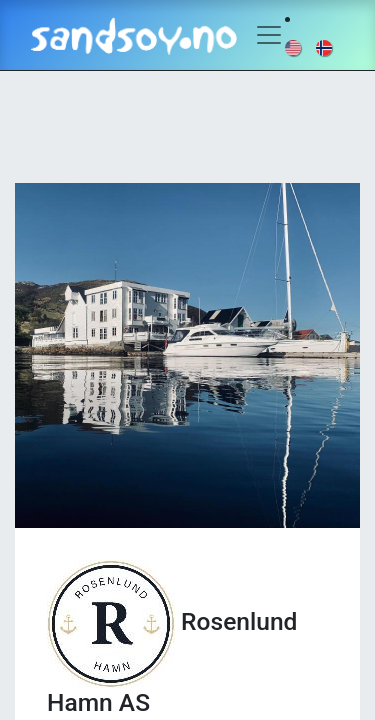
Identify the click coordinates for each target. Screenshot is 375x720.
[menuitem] (294, 47)
